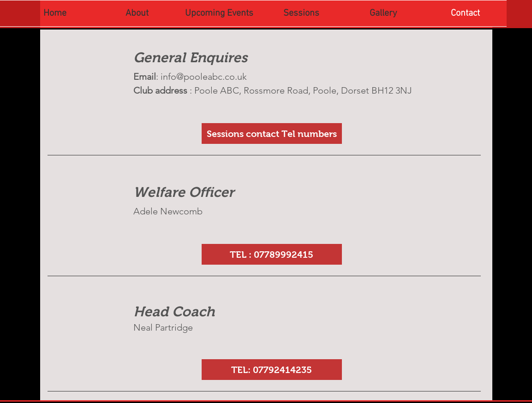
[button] (272, 254)
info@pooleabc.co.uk (204, 77)
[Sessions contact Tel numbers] (272, 133)
